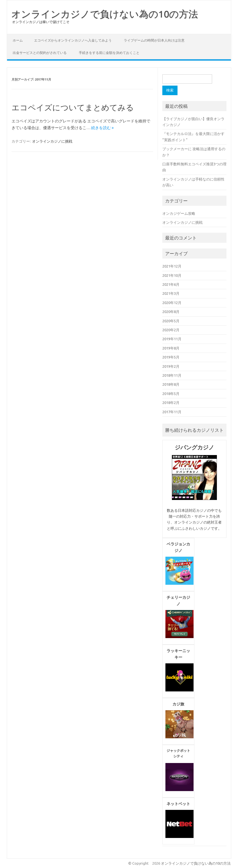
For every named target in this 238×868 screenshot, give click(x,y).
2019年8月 (171, 348)
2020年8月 (171, 312)
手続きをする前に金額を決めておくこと (109, 53)
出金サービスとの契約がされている (40, 53)
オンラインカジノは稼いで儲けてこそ (41, 22)
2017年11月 (172, 412)
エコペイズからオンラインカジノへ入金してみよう (73, 40)
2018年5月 (171, 394)
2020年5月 (171, 321)
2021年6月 (171, 284)
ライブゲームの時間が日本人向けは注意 (154, 40)
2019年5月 (171, 357)
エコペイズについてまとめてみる (73, 107)
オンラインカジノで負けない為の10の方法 (105, 14)
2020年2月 (171, 330)
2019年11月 (172, 339)
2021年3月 (171, 293)
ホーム (18, 40)
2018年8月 (171, 384)
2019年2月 (171, 366)
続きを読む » (102, 128)
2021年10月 (172, 275)
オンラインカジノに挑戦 (52, 141)
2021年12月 (172, 266)
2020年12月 (172, 303)
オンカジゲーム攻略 (179, 213)
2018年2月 (171, 403)
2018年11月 (172, 375)
